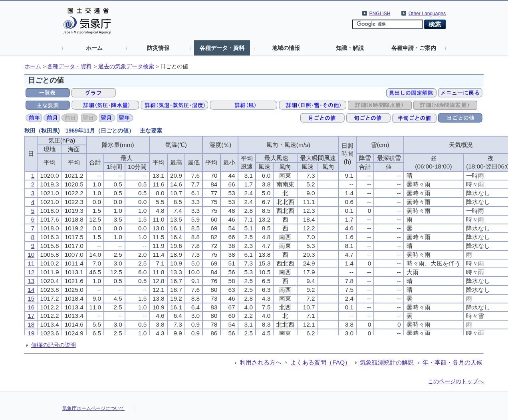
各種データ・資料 (222, 48)
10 (31, 255)
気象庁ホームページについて (93, 408)
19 (31, 333)
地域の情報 (286, 48)
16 (31, 307)
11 (31, 263)
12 (31, 272)
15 (31, 298)
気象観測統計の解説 (387, 362)
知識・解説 (350, 48)
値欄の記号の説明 (54, 345)
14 (31, 290)
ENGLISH (380, 14)
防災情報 (158, 48)
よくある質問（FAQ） (320, 362)
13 (31, 281)
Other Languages (427, 14)
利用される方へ (261, 362)
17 (31, 316)
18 (31, 324)
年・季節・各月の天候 (452, 362)
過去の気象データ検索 (126, 66)
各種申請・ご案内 (414, 48)
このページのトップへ (456, 381)
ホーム (94, 48)
